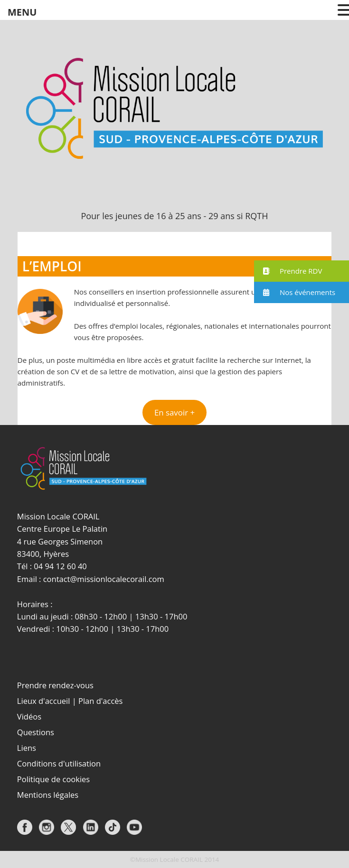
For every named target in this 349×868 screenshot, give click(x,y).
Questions (36, 732)
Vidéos (29, 716)
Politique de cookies (53, 779)
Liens (27, 748)
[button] (174, 413)
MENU (22, 12)
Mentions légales (48, 795)
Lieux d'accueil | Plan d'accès (70, 701)
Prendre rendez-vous (55, 685)
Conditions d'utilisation (59, 763)
